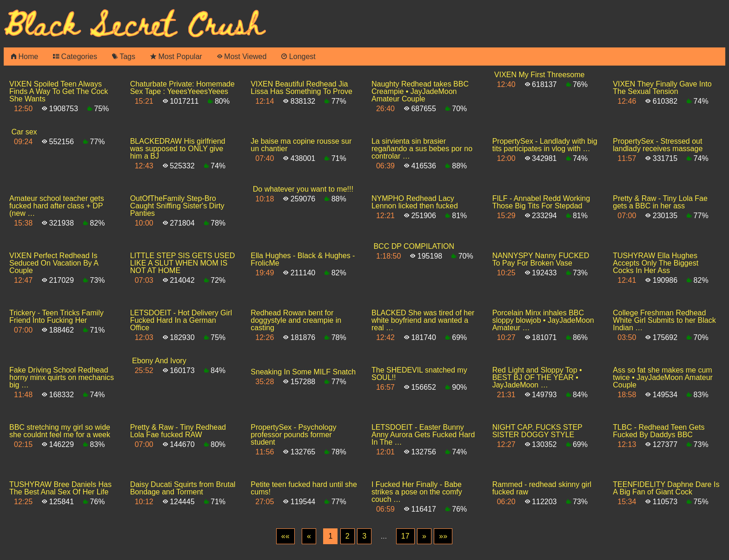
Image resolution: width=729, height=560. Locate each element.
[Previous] (309, 536)
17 (405, 536)
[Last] (443, 536)
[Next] (424, 536)
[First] (285, 536)
